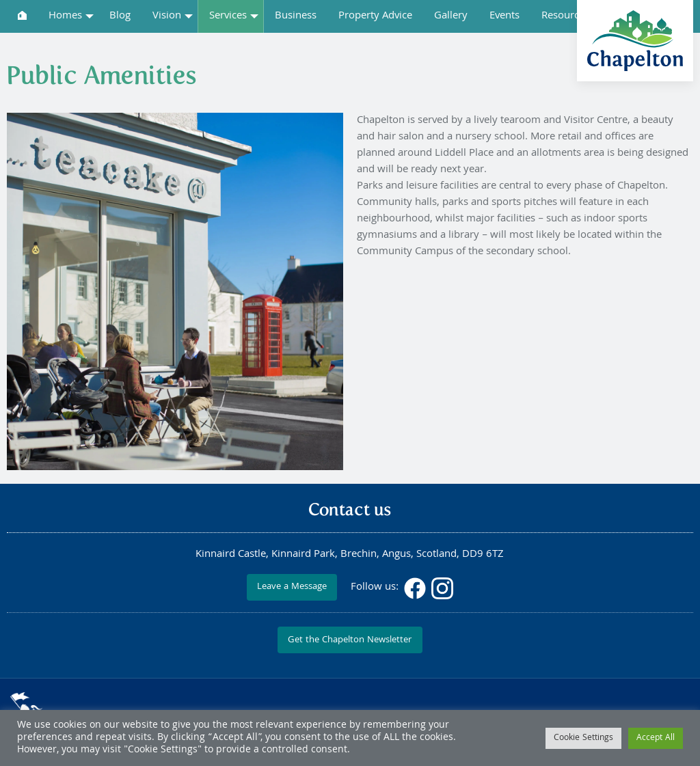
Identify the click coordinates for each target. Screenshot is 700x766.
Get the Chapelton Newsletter (350, 641)
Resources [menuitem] (565, 16)
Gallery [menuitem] (451, 16)
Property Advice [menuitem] (375, 16)
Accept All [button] (656, 738)
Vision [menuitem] (167, 16)
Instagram (442, 588)
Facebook (415, 588)
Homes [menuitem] (65, 16)
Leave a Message (292, 587)
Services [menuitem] (228, 16)
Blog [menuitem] (120, 16)
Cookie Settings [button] (583, 738)
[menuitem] (22, 15)
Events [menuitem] (504, 16)
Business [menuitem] (296, 16)
